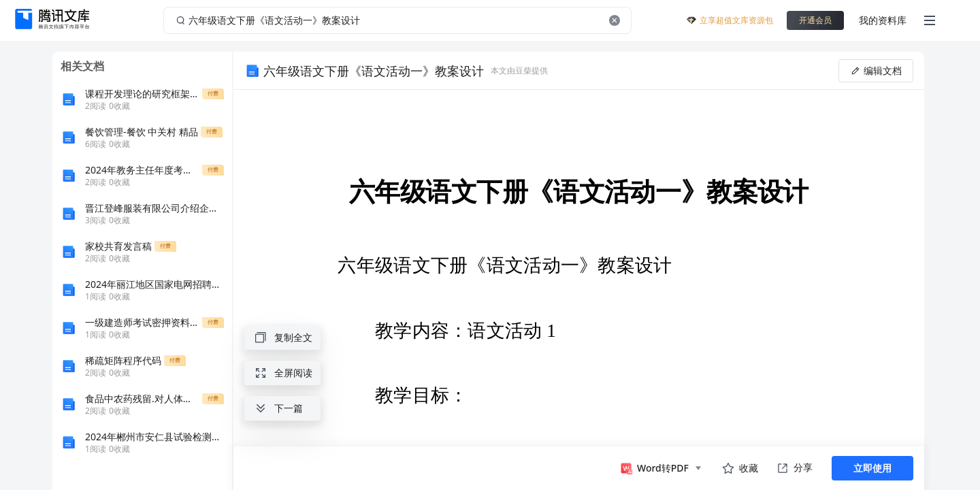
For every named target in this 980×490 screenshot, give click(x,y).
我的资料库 (883, 20)
